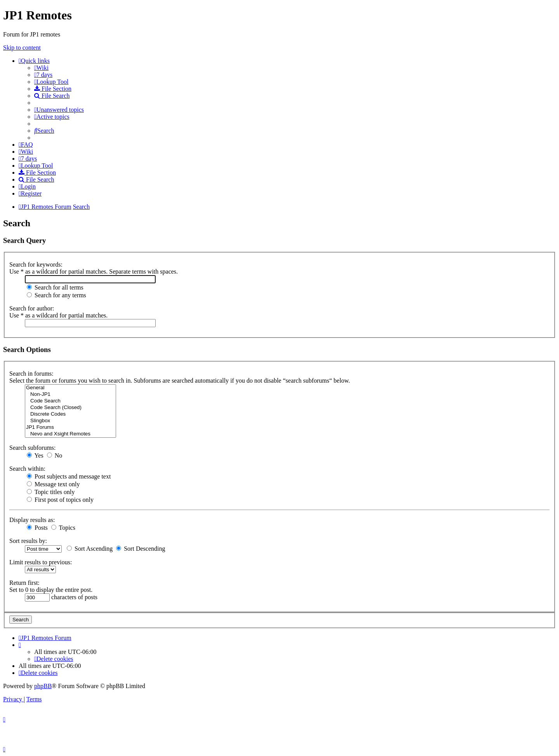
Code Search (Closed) (70, 408)
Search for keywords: (36, 264)
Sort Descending (141, 549)
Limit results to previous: (41, 562)
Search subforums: (33, 448)
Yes (35, 455)
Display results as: (32, 520)
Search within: (27, 469)
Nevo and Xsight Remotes (70, 434)
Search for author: (32, 308)
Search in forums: (31, 374)
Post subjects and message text (69, 476)
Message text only (53, 484)
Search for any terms (56, 295)
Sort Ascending (90, 549)
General (70, 388)
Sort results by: (28, 541)
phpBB (43, 686)
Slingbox (70, 421)
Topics (63, 528)
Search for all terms (55, 287)
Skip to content (22, 48)
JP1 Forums (70, 427)
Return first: (24, 583)
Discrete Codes (70, 414)
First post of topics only (60, 500)
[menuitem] (41, 68)
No (55, 455)
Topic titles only (51, 492)
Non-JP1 (70, 394)
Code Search (70, 401)
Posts (37, 528)
